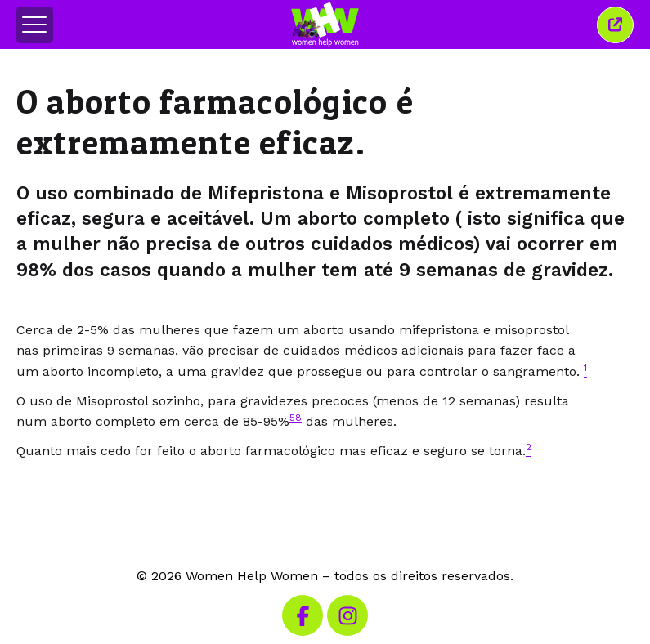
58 (296, 418)
